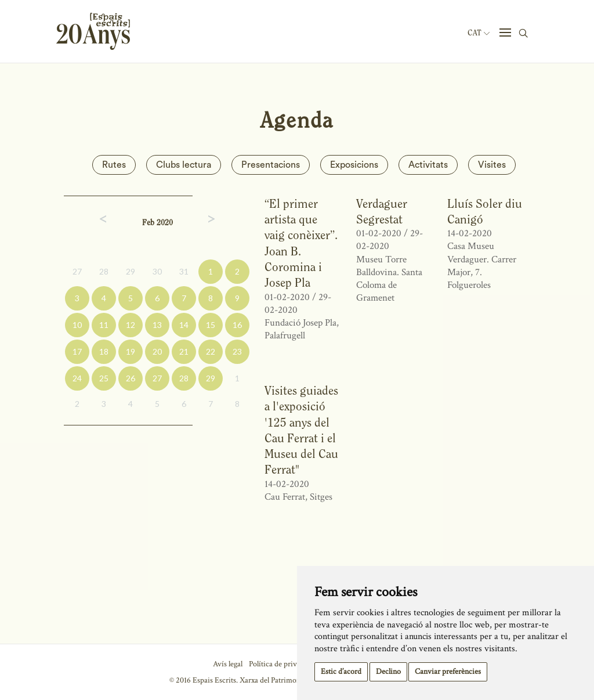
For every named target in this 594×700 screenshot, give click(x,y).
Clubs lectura (184, 165)
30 (157, 271)
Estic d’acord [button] (341, 672)
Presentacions (271, 165)
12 (131, 325)
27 (77, 271)
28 (104, 271)
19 (131, 351)
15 (211, 325)
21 (184, 351)
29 (131, 271)
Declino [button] (388, 672)
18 (104, 351)
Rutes (114, 165)
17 (77, 351)
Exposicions (354, 165)
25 (104, 378)
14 (184, 325)
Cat (479, 33)
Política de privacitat (282, 664)
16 (237, 325)
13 (157, 325)
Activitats (428, 165)
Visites (492, 165)
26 (131, 378)
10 (77, 325)
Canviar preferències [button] (448, 672)
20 (157, 351)
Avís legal (228, 664)
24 (77, 378)
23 (237, 351)
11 (104, 325)
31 (184, 271)
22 (211, 351)
